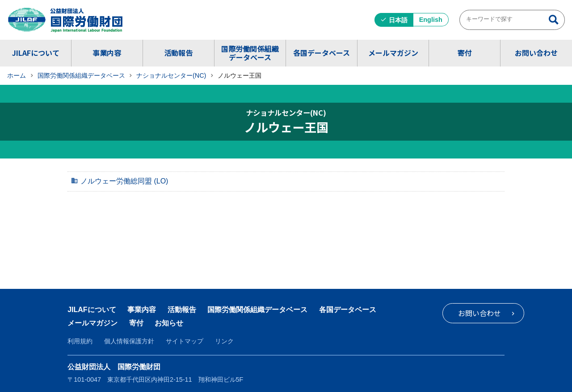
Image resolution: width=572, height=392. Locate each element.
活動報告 (178, 53)
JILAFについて (36, 53)
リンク (224, 341)
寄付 (464, 53)
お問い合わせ (536, 53)
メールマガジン (393, 53)
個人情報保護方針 (129, 341)
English (431, 20)
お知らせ (169, 323)
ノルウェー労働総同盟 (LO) (124, 181)
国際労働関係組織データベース (250, 53)
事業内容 (107, 53)
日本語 (398, 20)
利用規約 (80, 341)
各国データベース (322, 53)
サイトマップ (185, 341)
